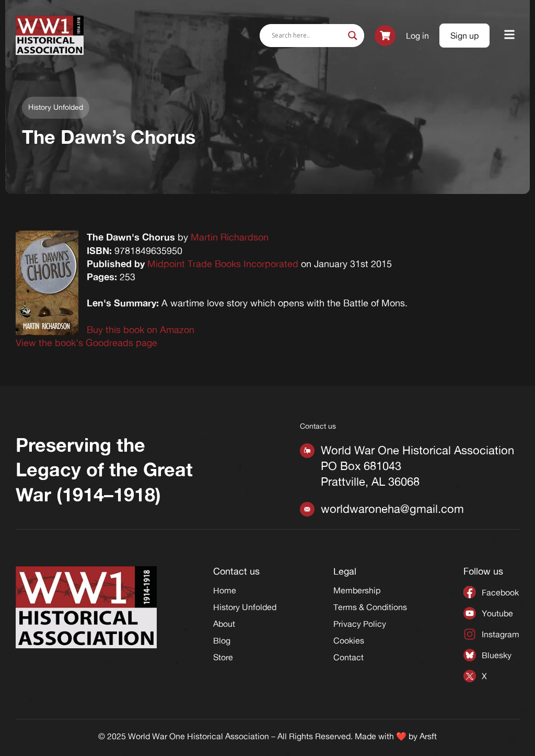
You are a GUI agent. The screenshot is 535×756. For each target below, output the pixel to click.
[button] (510, 35)
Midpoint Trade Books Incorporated (223, 264)
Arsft (428, 736)
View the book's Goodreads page (86, 342)
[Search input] (307, 36)
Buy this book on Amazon (141, 329)
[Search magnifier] (353, 36)
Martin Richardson (230, 237)
